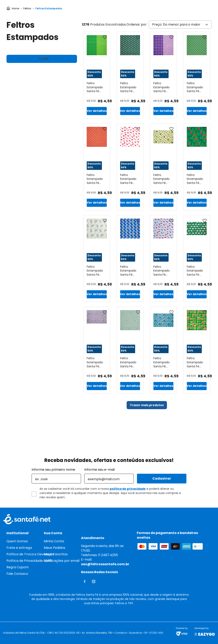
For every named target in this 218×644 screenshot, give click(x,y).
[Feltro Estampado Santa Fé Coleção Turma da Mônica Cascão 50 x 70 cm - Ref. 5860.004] (163, 380)
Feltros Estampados (49, 38)
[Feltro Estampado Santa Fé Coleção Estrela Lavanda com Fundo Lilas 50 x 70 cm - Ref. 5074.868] (97, 380)
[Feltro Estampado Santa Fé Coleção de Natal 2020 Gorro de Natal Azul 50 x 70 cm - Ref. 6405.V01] (163, 288)
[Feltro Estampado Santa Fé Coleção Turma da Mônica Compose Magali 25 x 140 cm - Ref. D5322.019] (197, 380)
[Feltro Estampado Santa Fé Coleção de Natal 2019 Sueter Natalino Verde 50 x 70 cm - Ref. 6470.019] (197, 105)
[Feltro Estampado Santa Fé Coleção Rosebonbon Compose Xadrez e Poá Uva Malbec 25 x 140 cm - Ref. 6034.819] (163, 105)
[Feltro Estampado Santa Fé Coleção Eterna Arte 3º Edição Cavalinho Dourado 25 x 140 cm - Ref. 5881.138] (97, 288)
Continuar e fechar (181, 634)
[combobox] (89, 9)
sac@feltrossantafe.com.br (105, 564)
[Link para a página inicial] (13, 38)
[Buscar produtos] (119, 9)
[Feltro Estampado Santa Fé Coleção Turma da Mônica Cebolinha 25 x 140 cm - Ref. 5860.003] (197, 288)
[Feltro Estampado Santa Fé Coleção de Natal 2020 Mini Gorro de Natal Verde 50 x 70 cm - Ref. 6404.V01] (130, 105)
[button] (42, 100)
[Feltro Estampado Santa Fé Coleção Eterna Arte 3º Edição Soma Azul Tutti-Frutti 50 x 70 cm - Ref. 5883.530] (130, 380)
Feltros (27, 38)
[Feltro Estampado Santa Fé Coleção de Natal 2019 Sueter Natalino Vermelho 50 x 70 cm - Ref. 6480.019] (97, 196)
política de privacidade (128, 489)
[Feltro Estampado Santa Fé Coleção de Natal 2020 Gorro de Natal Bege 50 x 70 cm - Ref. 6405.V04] (130, 196)
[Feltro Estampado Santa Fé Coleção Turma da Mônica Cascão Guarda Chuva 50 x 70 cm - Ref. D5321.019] (130, 288)
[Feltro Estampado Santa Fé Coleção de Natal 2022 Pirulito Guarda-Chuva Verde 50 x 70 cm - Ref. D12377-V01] (197, 196)
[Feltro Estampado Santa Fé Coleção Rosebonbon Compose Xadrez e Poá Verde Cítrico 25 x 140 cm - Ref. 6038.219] (97, 105)
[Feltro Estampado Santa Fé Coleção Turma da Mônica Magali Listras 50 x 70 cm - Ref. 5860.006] (163, 196)
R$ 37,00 (70, 185)
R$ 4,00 (12, 185)
